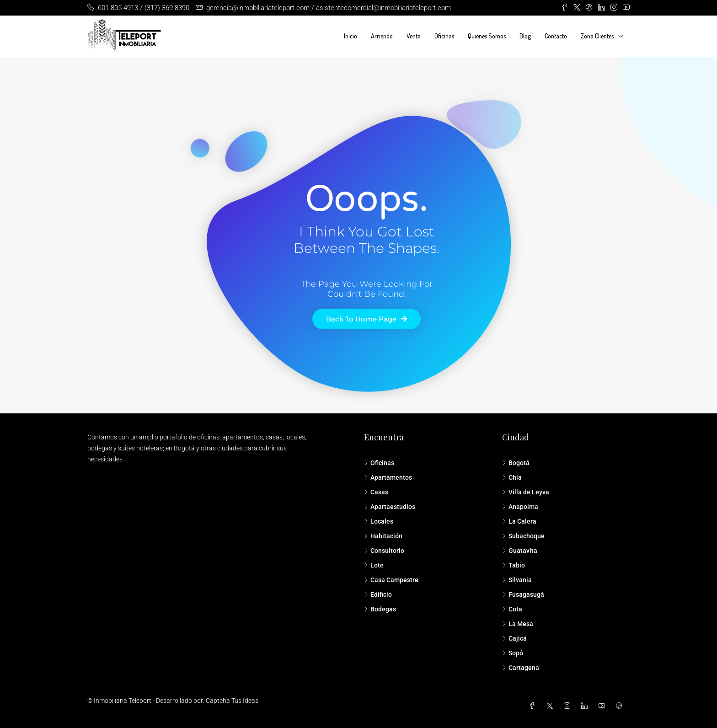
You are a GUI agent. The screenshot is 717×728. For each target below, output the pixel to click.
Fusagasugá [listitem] (523, 594)
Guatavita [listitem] (520, 551)
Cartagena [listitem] (521, 668)
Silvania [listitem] (517, 580)
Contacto (556, 36)
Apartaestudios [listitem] (390, 507)
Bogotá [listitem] (516, 463)
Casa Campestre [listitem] (391, 580)
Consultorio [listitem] (384, 551)
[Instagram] (569, 706)
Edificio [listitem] (378, 594)
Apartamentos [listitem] (388, 477)
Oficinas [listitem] (379, 463)
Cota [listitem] (512, 609)
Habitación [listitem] (383, 536)
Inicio (350, 36)
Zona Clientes (597, 36)
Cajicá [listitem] (514, 638)
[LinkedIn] (586, 706)
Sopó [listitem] (513, 653)
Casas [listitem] (376, 492)
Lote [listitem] (374, 565)
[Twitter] (551, 706)
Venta (414, 36)
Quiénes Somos (487, 36)
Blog (525, 36)
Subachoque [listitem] (523, 536)
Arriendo (382, 36)
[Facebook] (534, 706)
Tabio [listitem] (514, 565)
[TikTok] (621, 706)
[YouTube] (604, 706)
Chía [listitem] (512, 477)
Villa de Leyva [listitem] (526, 492)
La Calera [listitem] (519, 521)
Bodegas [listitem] (380, 609)
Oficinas (444, 36)
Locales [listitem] (379, 521)
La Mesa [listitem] (518, 624)
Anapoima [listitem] (520, 507)
